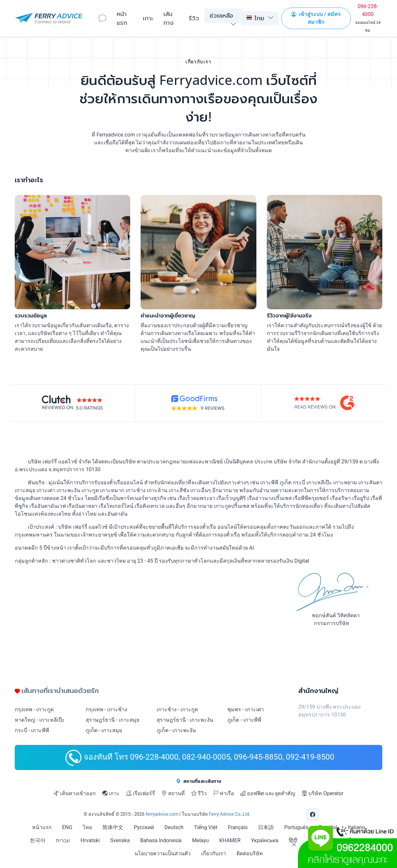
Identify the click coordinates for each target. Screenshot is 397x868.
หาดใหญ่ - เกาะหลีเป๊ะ (40, 720)
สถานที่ (173, 793)
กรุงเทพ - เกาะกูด (34, 709)
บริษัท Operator (323, 793)
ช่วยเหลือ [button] (221, 15)
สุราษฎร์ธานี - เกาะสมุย (112, 720)
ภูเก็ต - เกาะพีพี (244, 720)
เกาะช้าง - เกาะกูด (177, 709)
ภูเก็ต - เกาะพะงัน (176, 730)
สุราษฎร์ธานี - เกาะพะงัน (185, 720)
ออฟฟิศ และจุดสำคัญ (268, 793)
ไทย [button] (255, 18)
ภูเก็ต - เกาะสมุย (104, 730)
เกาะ (148, 18)
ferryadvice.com (162, 814)
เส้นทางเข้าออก (75, 793)
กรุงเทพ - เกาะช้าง (106, 709)
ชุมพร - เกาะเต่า (245, 709)
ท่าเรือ (224, 793)
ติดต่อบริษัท (250, 853)
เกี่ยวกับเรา (214, 853)
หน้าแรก (122, 18)
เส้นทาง (169, 18)
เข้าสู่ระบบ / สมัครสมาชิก (316, 18)
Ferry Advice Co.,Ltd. (229, 814)
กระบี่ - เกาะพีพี (32, 730)
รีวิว (194, 18)
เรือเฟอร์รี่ (141, 793)
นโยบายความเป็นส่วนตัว (163, 853)
